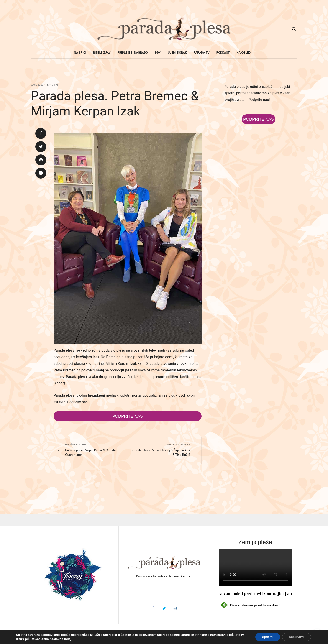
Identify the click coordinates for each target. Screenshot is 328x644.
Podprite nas (128, 416)
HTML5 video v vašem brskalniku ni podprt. (255, 568)
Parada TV (201, 52)
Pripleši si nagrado (133, 52)
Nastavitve (297, 637)
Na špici (80, 52)
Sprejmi (268, 637)
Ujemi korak (177, 52)
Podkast (223, 52)
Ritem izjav (102, 52)
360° (158, 52)
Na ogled (243, 52)
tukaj (68, 639)
